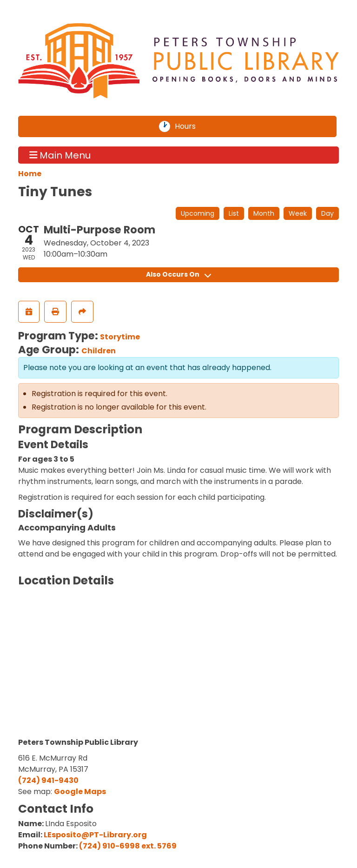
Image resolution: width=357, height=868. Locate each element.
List (234, 213)
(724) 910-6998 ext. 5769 (128, 846)
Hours (191, 126)
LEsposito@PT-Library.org (95, 835)
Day (327, 213)
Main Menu (60, 155)
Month (264, 213)
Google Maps (80, 792)
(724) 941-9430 (48, 780)
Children (99, 351)
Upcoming (198, 213)
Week (298, 213)
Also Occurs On (178, 274)
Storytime (120, 337)
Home (30, 174)
